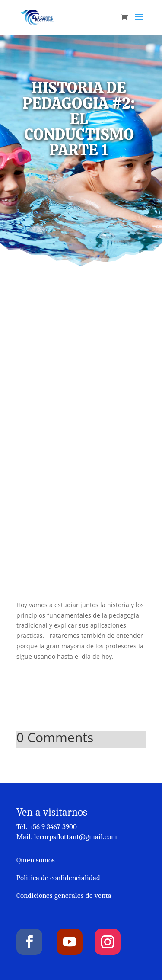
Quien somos (36, 860)
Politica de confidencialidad (58, 878)
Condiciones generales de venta (64, 895)
